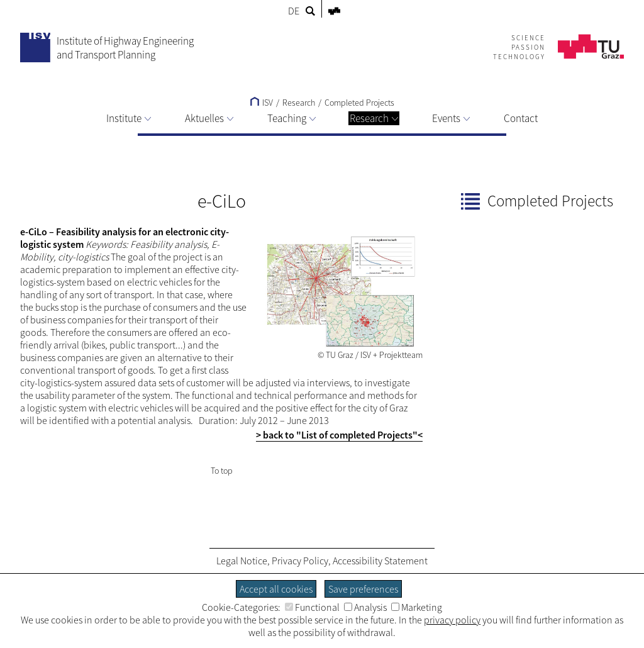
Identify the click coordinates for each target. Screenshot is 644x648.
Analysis (365, 607)
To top (222, 471)
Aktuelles (209, 118)
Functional (312, 607)
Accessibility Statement (380, 561)
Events (451, 118)
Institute (129, 118)
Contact (521, 118)
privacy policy (452, 620)
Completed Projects (359, 103)
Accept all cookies (276, 589)
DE (294, 11)
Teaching (291, 118)
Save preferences (363, 589)
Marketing (417, 607)
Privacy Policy (300, 561)
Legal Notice (242, 561)
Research (374, 118)
